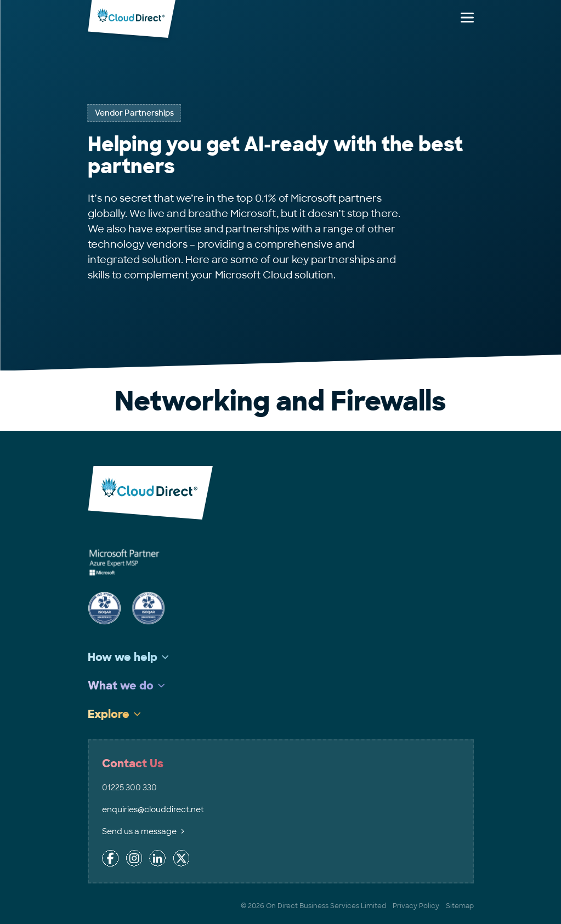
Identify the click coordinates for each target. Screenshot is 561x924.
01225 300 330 (129, 788)
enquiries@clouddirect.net (153, 809)
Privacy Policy (416, 906)
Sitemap (460, 906)
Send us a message (143, 831)
